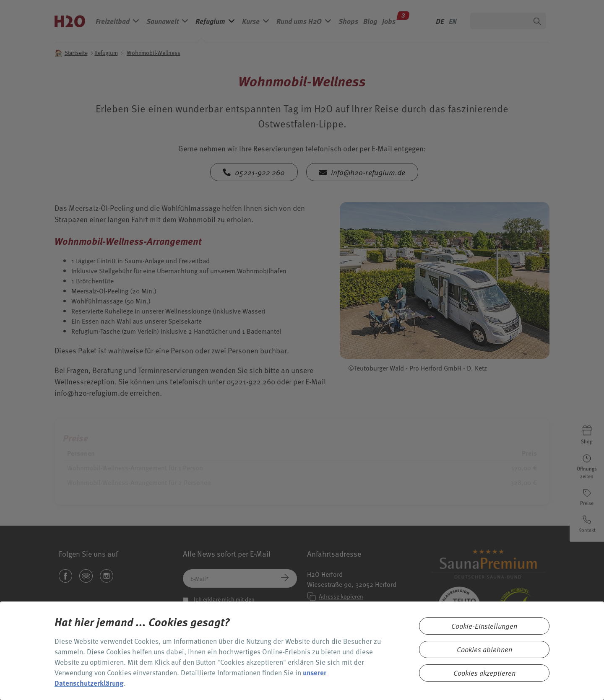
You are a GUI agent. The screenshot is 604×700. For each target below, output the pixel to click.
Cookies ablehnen (484, 649)
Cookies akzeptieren (484, 673)
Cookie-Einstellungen (484, 626)
